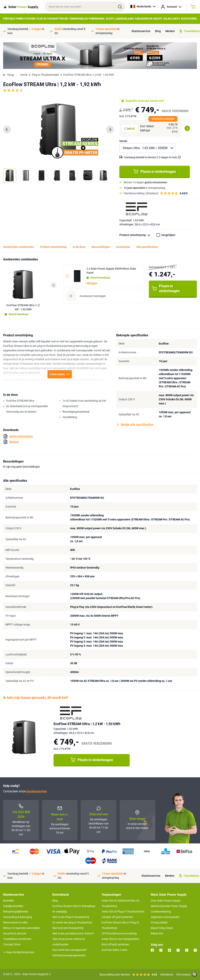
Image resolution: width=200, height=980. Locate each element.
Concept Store (12, 944)
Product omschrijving (137, 235)
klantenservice (37, 791)
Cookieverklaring (161, 912)
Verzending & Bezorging (18, 917)
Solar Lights (171, 19)
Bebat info (157, 933)
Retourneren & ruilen (15, 922)
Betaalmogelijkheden (16, 912)
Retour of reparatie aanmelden (22, 928)
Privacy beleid (159, 922)
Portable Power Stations (19, 19)
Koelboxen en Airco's (149, 19)
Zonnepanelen (79, 19)
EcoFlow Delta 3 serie (114, 950)
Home (24, 75)
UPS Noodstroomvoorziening (119, 933)
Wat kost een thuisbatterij (68, 928)
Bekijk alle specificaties (135, 425)
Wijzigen (92, 283)
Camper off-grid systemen (117, 917)
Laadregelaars (124, 19)
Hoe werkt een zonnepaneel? (70, 950)
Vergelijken (168, 235)
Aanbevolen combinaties (19, 247)
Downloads (123, 247)
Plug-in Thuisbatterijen (53, 19)
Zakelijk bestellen (13, 906)
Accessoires (189, 19)
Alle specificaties (147, 247)
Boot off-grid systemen (115, 944)
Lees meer (60, 374)
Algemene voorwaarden (165, 917)
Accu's (110, 19)
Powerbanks (97, 19)
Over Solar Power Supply (166, 901)
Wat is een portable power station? (73, 933)
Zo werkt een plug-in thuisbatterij (72, 922)
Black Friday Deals (162, 928)
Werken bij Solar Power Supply (169, 906)
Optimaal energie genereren (69, 955)
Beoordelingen (101, 247)
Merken (170, 31)
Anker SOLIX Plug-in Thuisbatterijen (123, 912)
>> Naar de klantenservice (19, 952)
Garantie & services (15, 933)
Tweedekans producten (17, 939)
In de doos (79, 247)
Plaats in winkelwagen (155, 171)
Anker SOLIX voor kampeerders (120, 939)
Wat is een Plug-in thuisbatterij (71, 917)
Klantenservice (141, 31)
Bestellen (9, 901)
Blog (158, 31)
